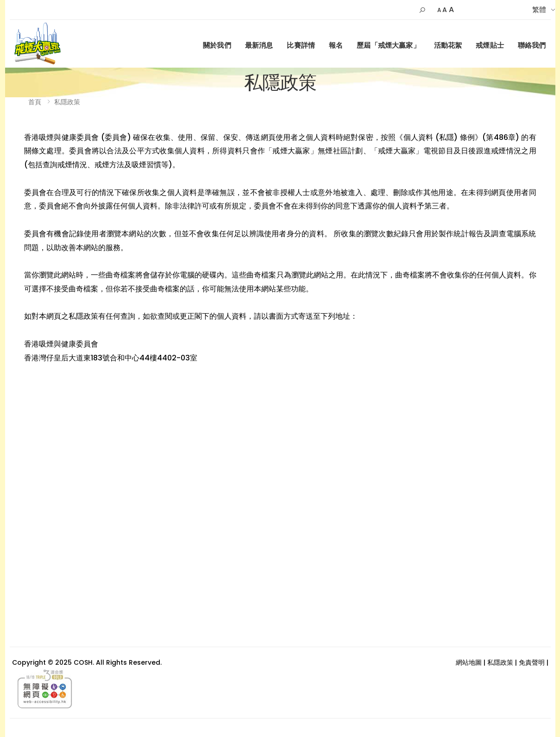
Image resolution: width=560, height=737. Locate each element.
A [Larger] (451, 9)
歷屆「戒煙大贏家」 (388, 45)
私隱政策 (67, 102)
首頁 (35, 102)
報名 (336, 45)
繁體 (539, 9)
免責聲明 (532, 662)
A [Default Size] (445, 10)
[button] (422, 10)
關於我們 (217, 45)
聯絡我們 (532, 45)
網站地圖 (469, 662)
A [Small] (439, 10)
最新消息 (259, 45)
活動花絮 (448, 45)
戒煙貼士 (490, 45)
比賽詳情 (301, 45)
